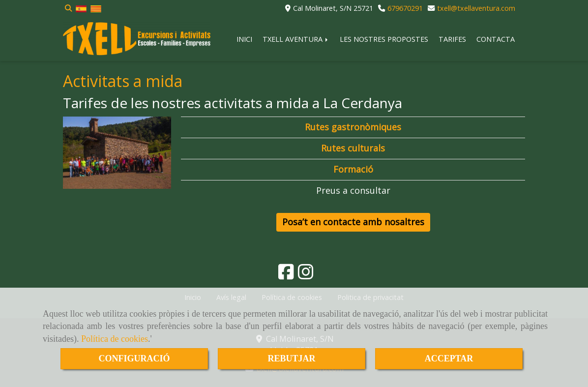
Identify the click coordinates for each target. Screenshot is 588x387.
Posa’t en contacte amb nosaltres (353, 222)
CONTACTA (496, 39)
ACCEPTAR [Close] (449, 358)
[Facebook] (286, 275)
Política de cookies (115, 339)
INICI (244, 39)
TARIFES (452, 39)
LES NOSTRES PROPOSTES (384, 39)
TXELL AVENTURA (296, 39)
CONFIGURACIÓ (134, 358)
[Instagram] (306, 275)
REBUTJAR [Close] (291, 358)
